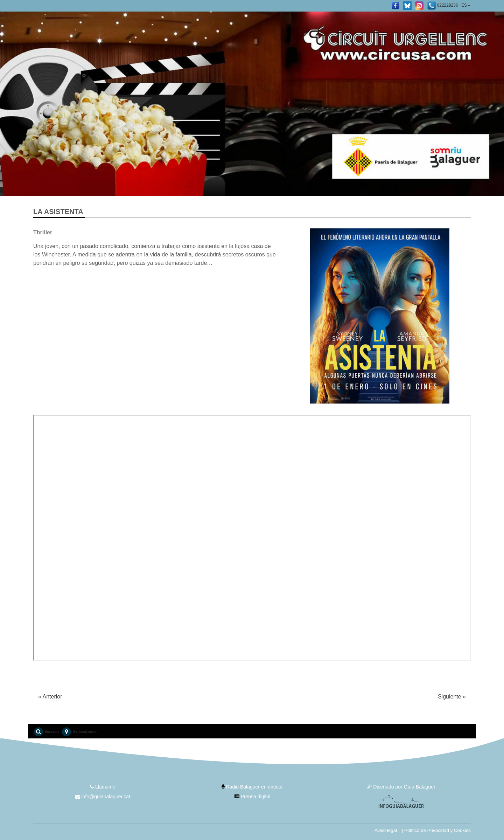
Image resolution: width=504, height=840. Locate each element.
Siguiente (452, 697)
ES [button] (464, 5)
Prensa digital (252, 797)
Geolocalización (79, 732)
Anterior (50, 697)
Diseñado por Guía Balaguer (401, 787)
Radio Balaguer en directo (252, 787)
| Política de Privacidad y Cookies (436, 830)
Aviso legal (386, 830)
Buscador (46, 732)
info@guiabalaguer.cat (103, 797)
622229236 (442, 6)
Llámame (103, 787)
